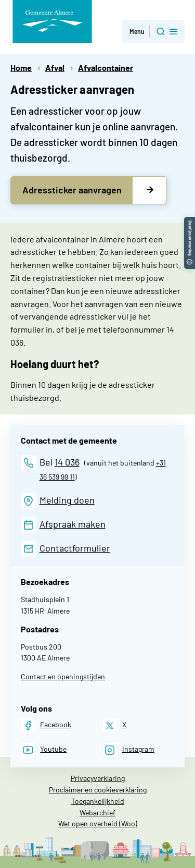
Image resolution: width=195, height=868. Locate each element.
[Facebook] (46, 725)
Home (21, 68)
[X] (115, 725)
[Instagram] (129, 750)
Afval (55, 68)
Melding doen (67, 500)
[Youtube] (44, 750)
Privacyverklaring (98, 778)
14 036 (67, 462)
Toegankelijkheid (98, 801)
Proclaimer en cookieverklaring (98, 790)
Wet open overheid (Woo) (98, 823)
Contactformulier (75, 548)
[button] (190, 222)
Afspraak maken (73, 524)
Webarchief (97, 812)
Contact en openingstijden (63, 676)
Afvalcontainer (106, 68)
